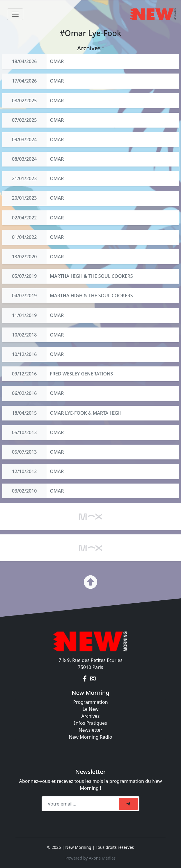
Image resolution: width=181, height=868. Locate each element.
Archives (90, 716)
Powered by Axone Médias (90, 858)
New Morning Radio (91, 737)
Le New (90, 709)
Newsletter (90, 730)
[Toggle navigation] (15, 14)
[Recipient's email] (81, 804)
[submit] (128, 804)
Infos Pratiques (90, 723)
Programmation (90, 702)
